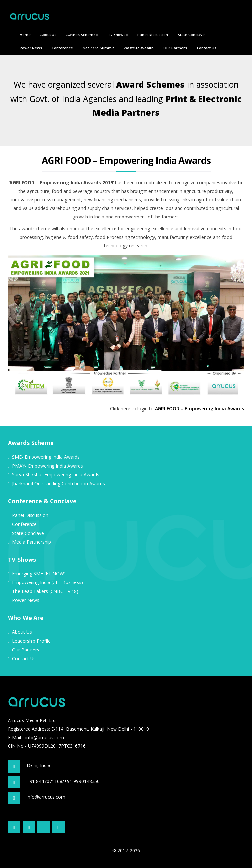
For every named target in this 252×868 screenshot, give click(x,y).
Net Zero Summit (98, 48)
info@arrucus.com (45, 737)
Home (25, 35)
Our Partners (175, 48)
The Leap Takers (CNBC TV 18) (45, 591)
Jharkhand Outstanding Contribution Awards (59, 483)
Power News (31, 48)
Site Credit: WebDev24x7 (34, 838)
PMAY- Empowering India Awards (48, 466)
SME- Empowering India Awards (46, 457)
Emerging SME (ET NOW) (39, 573)
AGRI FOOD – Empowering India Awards (199, 409)
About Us (48, 35)
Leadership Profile (31, 641)
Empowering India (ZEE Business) (48, 582)
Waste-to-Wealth (139, 48)
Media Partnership (31, 542)
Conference (62, 48)
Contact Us (207, 48)
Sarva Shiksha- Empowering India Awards (56, 475)
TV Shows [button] (118, 35)
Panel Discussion (153, 35)
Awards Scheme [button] (82, 35)
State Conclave (191, 35)
